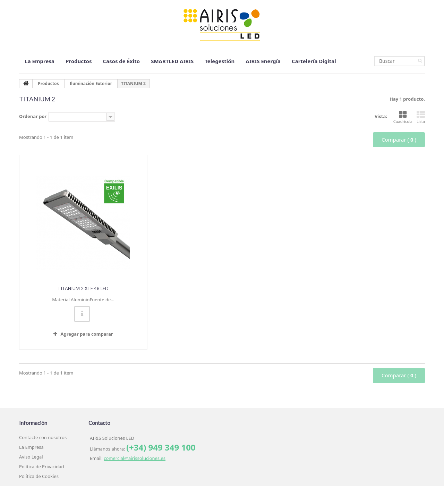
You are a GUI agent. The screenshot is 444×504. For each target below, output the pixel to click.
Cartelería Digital (314, 61)
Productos (79, 61)
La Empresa (40, 61)
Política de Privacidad (41, 467)
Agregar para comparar (87, 334)
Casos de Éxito (121, 61)
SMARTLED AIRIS (172, 61)
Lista (421, 117)
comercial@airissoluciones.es (135, 458)
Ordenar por (33, 116)
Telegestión (220, 61)
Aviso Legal (31, 457)
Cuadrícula (403, 117)
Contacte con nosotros (43, 437)
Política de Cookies (39, 476)
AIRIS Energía (263, 61)
